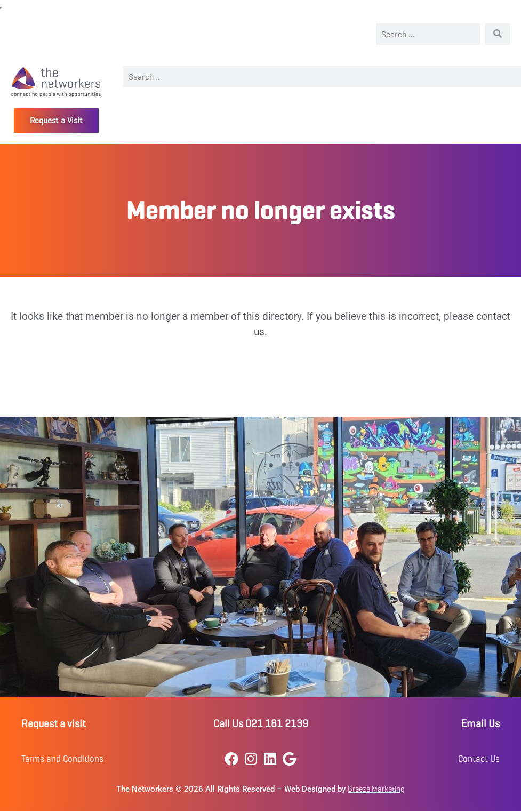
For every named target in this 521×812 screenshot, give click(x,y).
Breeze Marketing (376, 789)
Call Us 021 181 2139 (261, 724)
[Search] (498, 34)
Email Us (480, 724)
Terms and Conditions (62, 759)
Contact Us (479, 759)
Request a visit (54, 724)
